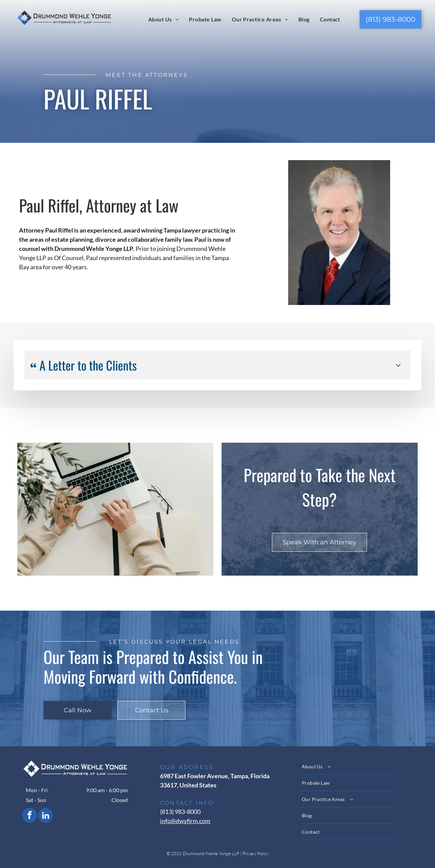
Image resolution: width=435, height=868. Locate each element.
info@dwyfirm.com (185, 821)
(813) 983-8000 (180, 812)
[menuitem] (163, 19)
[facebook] (30, 816)
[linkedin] (46, 816)
